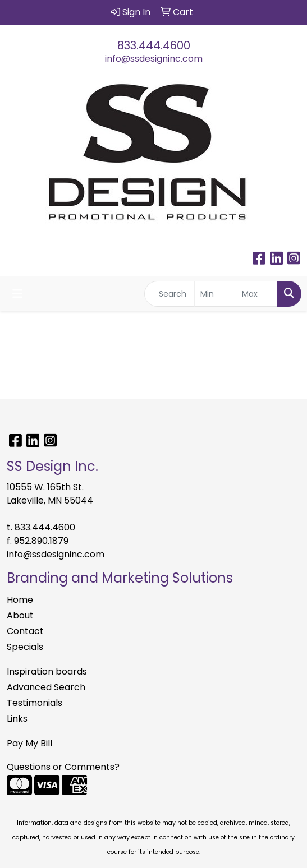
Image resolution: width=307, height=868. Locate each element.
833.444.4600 (154, 45)
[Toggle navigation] (17, 294)
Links (17, 719)
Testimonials (35, 703)
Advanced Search (46, 687)
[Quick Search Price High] (257, 294)
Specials (25, 647)
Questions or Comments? (63, 767)
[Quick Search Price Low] (215, 294)
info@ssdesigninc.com (154, 59)
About (20, 615)
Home (20, 600)
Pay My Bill (29, 743)
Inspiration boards (47, 671)
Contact (25, 631)
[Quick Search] (169, 294)
